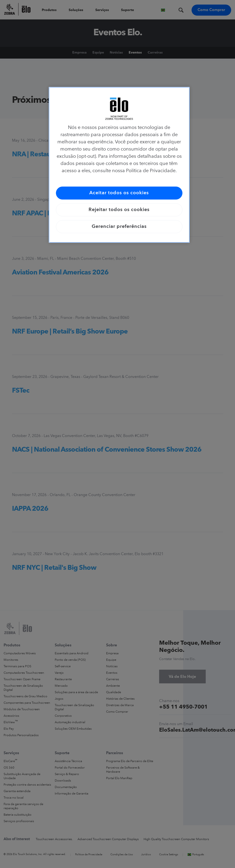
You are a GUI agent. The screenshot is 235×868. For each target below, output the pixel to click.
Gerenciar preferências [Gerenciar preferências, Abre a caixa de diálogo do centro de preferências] (119, 227)
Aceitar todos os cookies (119, 193)
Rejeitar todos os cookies (119, 210)
